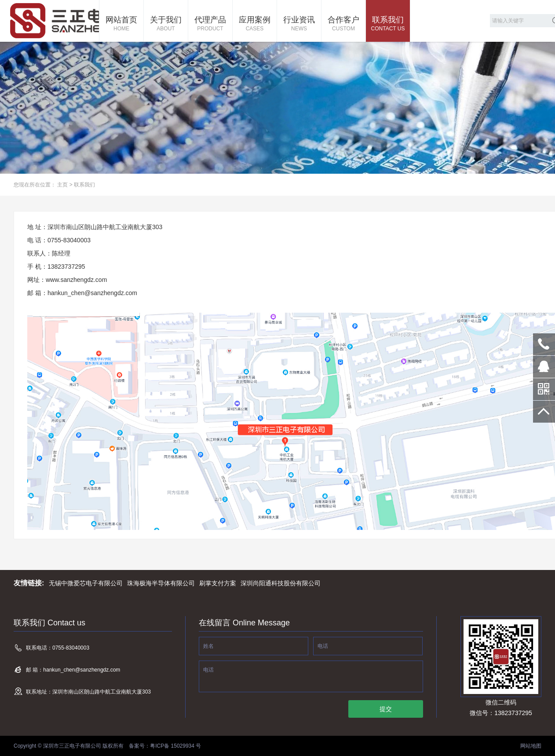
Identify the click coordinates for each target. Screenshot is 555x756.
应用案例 (255, 24)
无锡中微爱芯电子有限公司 (86, 583)
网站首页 (121, 24)
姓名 (208, 646)
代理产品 (210, 24)
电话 (323, 646)
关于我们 (166, 24)
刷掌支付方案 (218, 583)
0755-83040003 (544, 344)
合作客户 (343, 24)
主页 (62, 185)
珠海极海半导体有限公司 (161, 583)
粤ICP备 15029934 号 (175, 746)
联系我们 (388, 24)
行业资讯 (299, 24)
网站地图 (531, 746)
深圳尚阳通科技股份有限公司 (281, 583)
